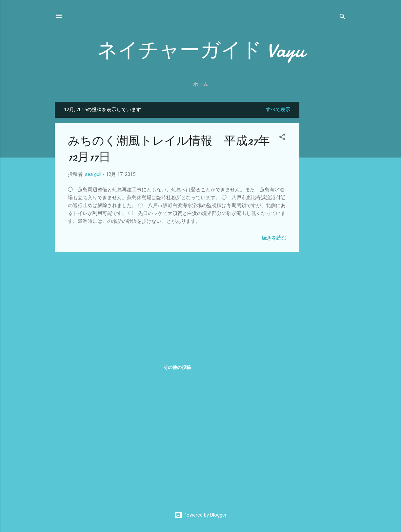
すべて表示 (278, 110)
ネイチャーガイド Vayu (201, 50)
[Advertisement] (326, 200)
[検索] (343, 18)
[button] (282, 138)
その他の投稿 (177, 367)
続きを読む (274, 238)
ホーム (200, 84)
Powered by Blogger (200, 515)
